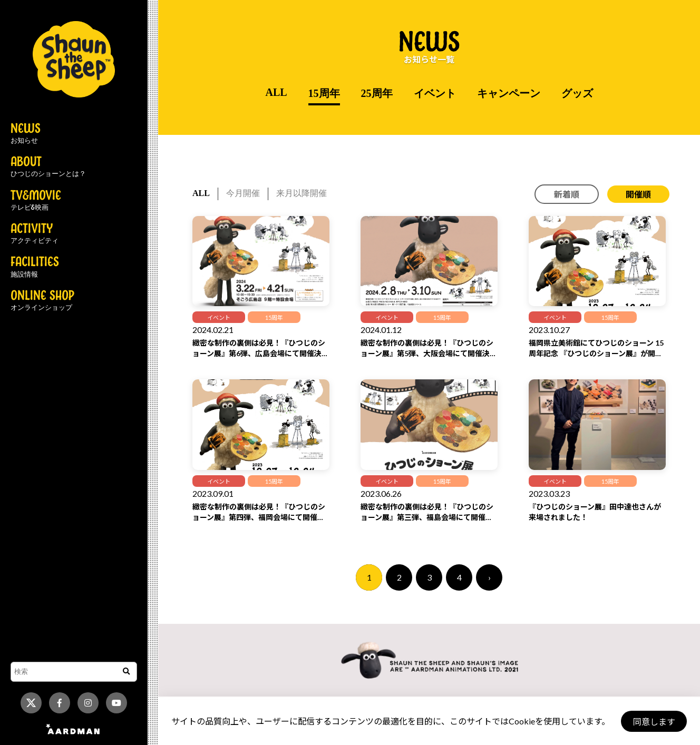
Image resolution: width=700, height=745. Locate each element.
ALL (276, 92)
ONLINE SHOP (42, 301)
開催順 (638, 194)
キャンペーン (509, 93)
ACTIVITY (35, 234)
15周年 (324, 93)
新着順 (567, 194)
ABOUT (48, 167)
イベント (435, 93)
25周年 (377, 93)
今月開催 (243, 193)
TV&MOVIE (36, 201)
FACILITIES (35, 267)
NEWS (26, 134)
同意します (653, 722)
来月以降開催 (302, 193)
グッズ (577, 93)
